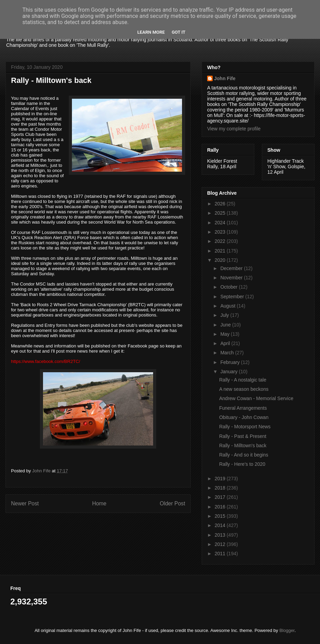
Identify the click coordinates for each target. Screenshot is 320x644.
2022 (221, 241)
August (228, 306)
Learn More (151, 32)
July (225, 315)
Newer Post (25, 503)
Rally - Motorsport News (245, 427)
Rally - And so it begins (244, 455)
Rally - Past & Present (243, 436)
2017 (221, 497)
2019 (221, 479)
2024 (221, 223)
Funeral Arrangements (243, 408)
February (231, 362)
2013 (221, 535)
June (226, 325)
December (232, 268)
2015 (221, 516)
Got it (179, 32)
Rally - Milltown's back (243, 446)
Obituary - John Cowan (244, 417)
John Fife (225, 78)
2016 (221, 507)
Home (99, 503)
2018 (221, 488)
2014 (221, 525)
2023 (221, 232)
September (233, 297)
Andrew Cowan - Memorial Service (256, 398)
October (230, 287)
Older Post (172, 503)
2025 (221, 213)
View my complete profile (234, 129)
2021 (221, 251)
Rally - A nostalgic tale (243, 380)
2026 (221, 204)
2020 (221, 260)
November (232, 278)
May (225, 334)
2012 (221, 544)
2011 (221, 554)
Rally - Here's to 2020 (242, 464)
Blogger (287, 630)
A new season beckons (244, 389)
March (228, 353)
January (230, 372)
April (226, 343)
